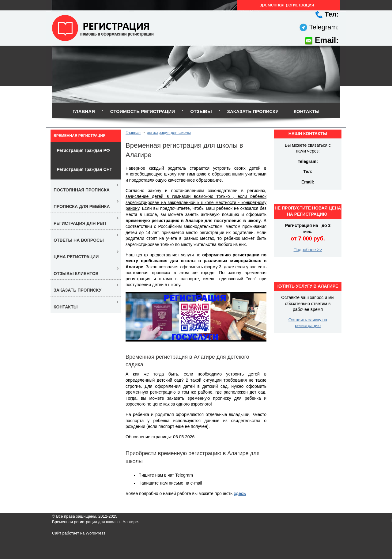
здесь (240, 493)
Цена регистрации (76, 257)
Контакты (307, 111)
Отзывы (201, 111)
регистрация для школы (169, 132)
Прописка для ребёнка (82, 206)
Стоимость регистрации (143, 111)
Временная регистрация (79, 136)
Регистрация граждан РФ (83, 150)
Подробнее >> (308, 250)
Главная (84, 111)
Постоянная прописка (82, 190)
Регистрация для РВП (80, 223)
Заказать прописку (253, 111)
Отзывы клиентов (76, 274)
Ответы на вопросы (79, 240)
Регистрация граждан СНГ (84, 169)
